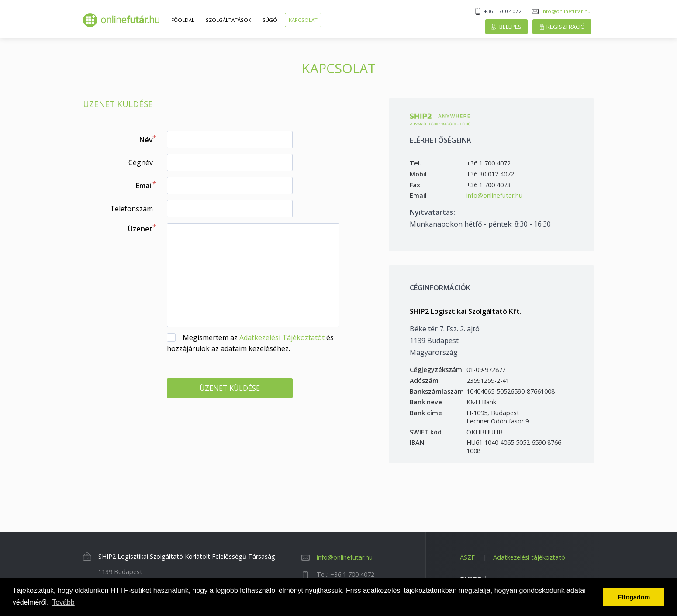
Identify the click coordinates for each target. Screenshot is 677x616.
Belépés (510, 27)
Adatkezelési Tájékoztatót (282, 337)
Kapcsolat (303, 20)
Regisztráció (566, 27)
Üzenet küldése (230, 388)
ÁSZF (467, 557)
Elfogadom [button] (634, 597)
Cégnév (141, 162)
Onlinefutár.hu (121, 20)
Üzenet (140, 229)
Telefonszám (131, 209)
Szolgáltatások (228, 20)
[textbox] (230, 140)
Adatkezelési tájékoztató (529, 557)
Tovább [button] (63, 602)
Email (144, 186)
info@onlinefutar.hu (566, 11)
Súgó (270, 20)
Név (146, 140)
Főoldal (183, 20)
